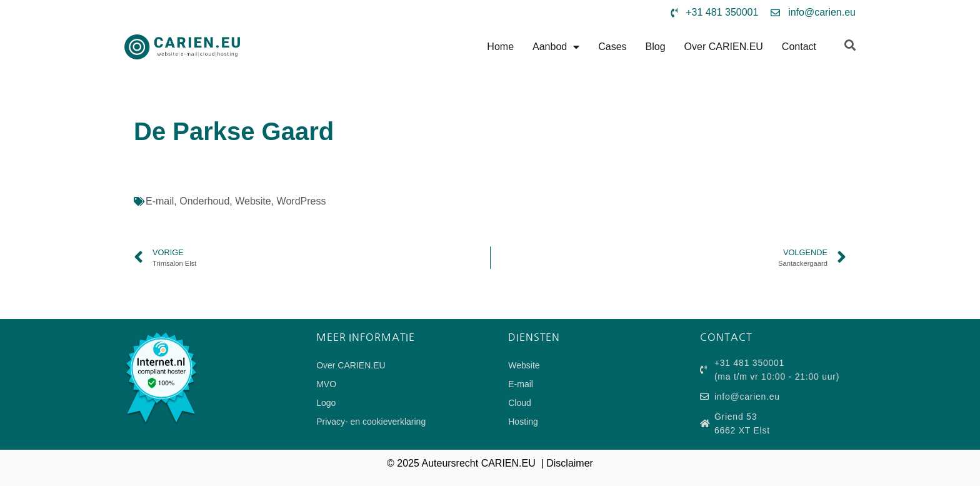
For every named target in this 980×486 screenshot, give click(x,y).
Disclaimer (570, 463)
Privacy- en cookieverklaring (371, 422)
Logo (326, 403)
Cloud (520, 403)
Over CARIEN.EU (724, 47)
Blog (656, 47)
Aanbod (556, 47)
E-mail (160, 201)
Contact (799, 47)
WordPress (302, 201)
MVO (326, 384)
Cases (612, 47)
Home (500, 47)
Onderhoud (204, 201)
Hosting (523, 422)
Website (253, 201)
